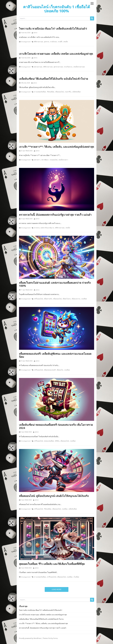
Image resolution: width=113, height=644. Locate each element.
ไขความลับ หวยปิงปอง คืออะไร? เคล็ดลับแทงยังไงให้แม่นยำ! (53, 29)
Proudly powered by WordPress (30, 638)
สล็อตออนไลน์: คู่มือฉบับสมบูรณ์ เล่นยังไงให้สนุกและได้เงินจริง (54, 496)
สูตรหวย (47, 42)
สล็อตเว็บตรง (67, 299)
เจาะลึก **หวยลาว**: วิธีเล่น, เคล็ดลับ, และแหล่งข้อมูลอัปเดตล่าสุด (56, 147)
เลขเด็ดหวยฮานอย (79, 67)
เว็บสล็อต (76, 577)
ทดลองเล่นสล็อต (49, 441)
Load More (57, 589)
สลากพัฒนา (45, 160)
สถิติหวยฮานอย (38, 42)
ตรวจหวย (37, 228)
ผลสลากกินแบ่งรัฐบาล (47, 228)
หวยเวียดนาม (68, 67)
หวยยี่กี (60, 42)
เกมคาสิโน (68, 92)
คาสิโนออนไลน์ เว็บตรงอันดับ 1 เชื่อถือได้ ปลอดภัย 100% (57, 9)
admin (35, 33)
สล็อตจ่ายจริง (48, 299)
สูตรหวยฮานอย (58, 67)
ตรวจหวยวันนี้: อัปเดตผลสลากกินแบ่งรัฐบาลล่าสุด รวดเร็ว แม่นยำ (55, 215)
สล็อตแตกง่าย (76, 299)
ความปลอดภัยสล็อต (40, 92)
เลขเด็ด (66, 42)
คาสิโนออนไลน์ (38, 299)
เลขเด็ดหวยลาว (63, 160)
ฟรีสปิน (57, 441)
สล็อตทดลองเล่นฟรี (50, 370)
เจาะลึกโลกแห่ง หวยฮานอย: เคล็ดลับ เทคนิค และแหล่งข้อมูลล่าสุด (56, 54)
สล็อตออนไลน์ (59, 92)
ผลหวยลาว (37, 160)
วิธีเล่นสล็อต (51, 92)
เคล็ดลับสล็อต (76, 92)
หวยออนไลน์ (54, 160)
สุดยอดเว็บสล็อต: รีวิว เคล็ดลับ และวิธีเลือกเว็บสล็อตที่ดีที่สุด (52, 564)
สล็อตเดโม (60, 370)
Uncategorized (26, 42)
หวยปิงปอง (54, 42)
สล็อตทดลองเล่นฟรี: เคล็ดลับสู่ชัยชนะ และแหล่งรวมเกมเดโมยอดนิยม (55, 355)
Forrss (55, 638)
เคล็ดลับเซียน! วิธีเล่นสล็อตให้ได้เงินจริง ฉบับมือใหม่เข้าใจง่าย (54, 79)
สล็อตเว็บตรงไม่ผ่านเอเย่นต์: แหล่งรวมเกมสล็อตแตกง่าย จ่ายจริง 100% (55, 284)
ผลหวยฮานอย (38, 67)
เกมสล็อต (84, 299)
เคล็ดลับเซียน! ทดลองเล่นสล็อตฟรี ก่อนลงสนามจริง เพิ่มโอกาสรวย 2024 (56, 426)
